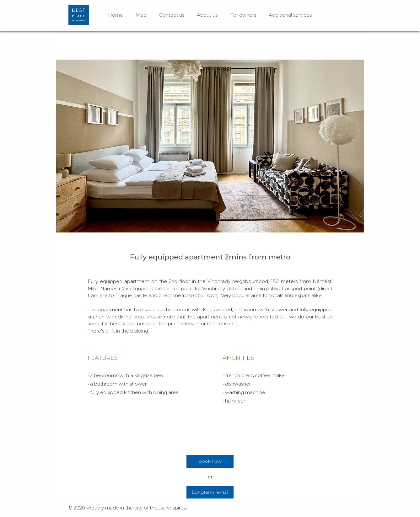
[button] (210, 146)
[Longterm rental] (210, 492)
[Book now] (210, 461)
